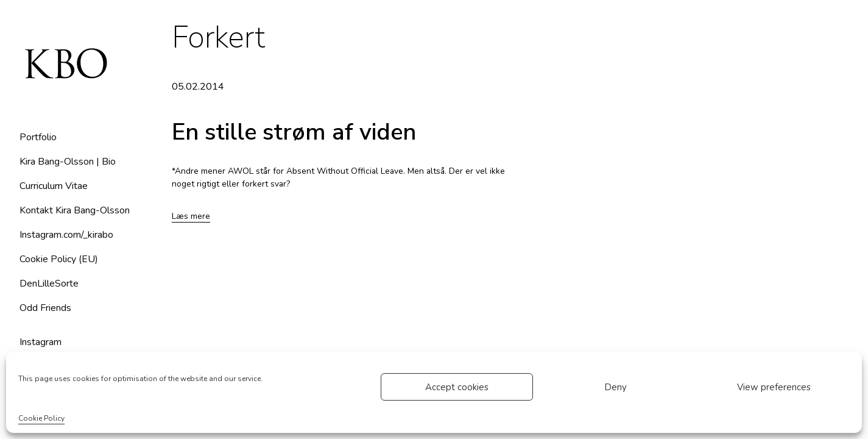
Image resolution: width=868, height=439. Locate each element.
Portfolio (38, 137)
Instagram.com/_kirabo (66, 235)
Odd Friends (45, 308)
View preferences (774, 387)
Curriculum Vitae (54, 186)
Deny (616, 387)
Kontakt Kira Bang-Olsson (75, 210)
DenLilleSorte (49, 284)
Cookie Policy (41, 418)
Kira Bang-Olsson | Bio (68, 162)
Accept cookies (457, 387)
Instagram (41, 342)
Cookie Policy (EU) (59, 259)
